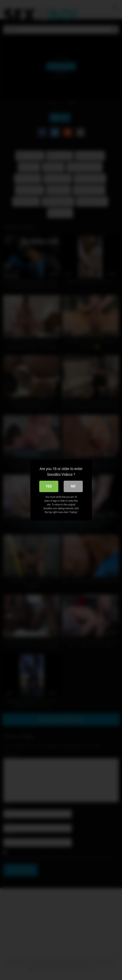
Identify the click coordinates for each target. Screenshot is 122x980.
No (73, 486)
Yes (49, 486)
